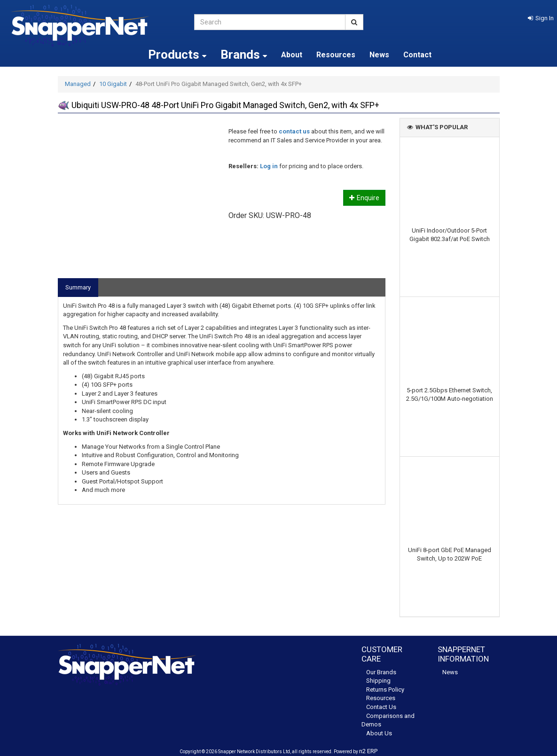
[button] (541, 18)
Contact (417, 55)
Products (177, 55)
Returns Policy (385, 690)
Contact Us (381, 707)
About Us (379, 733)
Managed (78, 84)
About (292, 55)
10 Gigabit (113, 84)
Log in (269, 166)
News (379, 55)
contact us (294, 131)
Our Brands (381, 672)
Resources (336, 55)
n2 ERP (368, 751)
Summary (78, 287)
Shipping (378, 681)
